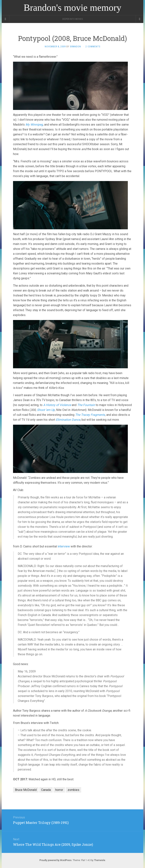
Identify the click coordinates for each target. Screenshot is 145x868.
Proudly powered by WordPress (56, 860)
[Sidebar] (5, 19)
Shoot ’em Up (46, 410)
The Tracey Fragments (90, 415)
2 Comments (93, 47)
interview (64, 546)
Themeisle (100, 860)
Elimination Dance (68, 420)
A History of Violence (57, 405)
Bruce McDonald (26, 790)
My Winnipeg (34, 125)
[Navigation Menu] (140, 19)
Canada (46, 790)
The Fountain (86, 405)
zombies (73, 790)
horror (59, 790)
